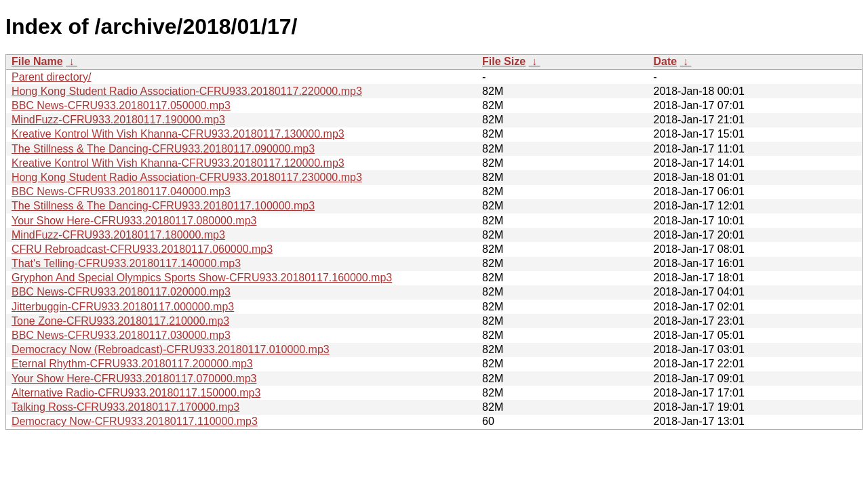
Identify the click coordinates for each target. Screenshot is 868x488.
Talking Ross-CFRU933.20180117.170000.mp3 (125, 407)
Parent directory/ (51, 77)
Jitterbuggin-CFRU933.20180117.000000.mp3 (123, 307)
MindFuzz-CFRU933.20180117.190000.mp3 (118, 120)
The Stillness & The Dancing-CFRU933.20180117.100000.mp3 (163, 206)
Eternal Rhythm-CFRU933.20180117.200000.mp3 (132, 364)
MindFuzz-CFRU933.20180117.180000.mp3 (118, 235)
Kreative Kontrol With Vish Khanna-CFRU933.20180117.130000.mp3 (178, 134)
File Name (37, 61)
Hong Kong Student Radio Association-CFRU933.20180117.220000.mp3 (187, 91)
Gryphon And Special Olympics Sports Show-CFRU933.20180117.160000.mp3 (202, 278)
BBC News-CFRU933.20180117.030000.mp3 (121, 335)
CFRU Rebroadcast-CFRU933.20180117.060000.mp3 (142, 249)
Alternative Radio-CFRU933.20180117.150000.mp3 (136, 393)
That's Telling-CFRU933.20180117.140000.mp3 (126, 263)
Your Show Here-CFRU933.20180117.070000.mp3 (134, 379)
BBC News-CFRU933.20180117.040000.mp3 (121, 191)
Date (665, 61)
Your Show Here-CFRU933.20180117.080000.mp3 (134, 221)
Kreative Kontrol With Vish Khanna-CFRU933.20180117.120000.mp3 (178, 163)
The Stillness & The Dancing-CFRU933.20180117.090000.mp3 (163, 149)
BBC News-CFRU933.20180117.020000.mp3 (121, 292)
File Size (504, 61)
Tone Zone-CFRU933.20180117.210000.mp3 (120, 321)
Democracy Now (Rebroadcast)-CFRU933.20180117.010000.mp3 (171, 349)
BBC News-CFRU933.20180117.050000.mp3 (121, 105)
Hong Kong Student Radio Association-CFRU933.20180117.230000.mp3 (187, 177)
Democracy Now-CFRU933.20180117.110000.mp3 (135, 421)
